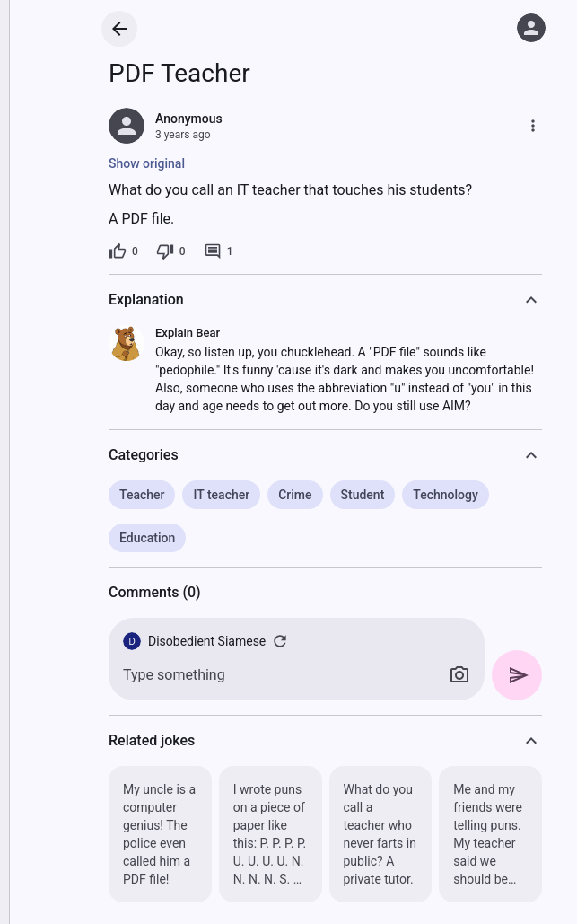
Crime (295, 495)
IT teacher (221, 495)
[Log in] (531, 28)
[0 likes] (123, 251)
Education (147, 538)
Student (363, 495)
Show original (147, 163)
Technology (446, 495)
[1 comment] (219, 251)
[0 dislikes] (171, 251)
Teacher (142, 495)
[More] (533, 126)
